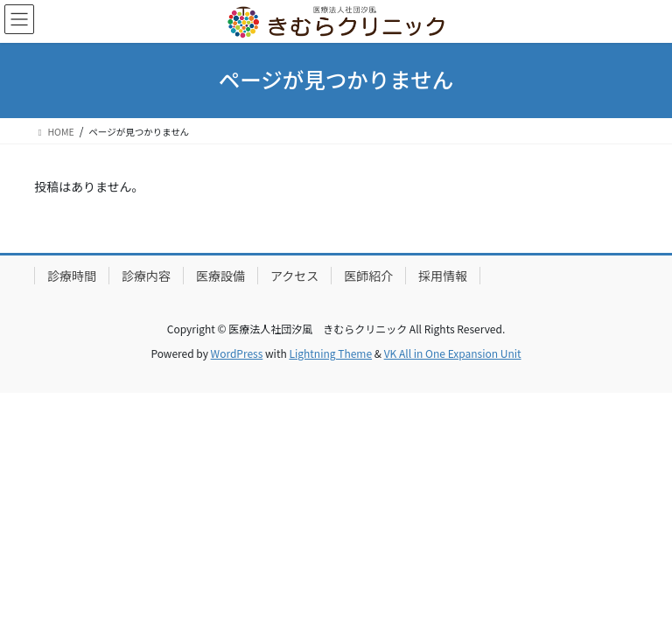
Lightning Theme (330, 353)
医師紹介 (368, 276)
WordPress (237, 353)
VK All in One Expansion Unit (453, 353)
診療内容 (146, 276)
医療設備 (220, 276)
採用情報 (443, 276)
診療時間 (72, 276)
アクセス (294, 276)
